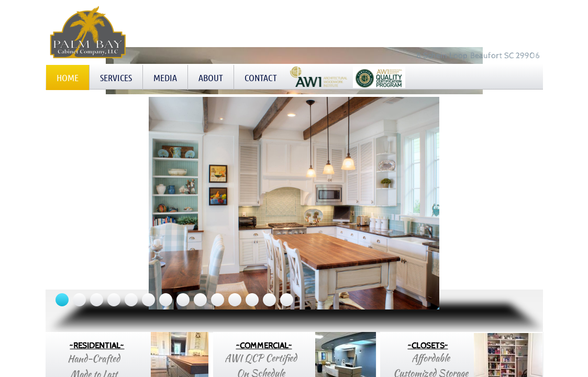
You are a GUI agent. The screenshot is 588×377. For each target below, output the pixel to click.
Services (116, 77)
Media (165, 77)
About (211, 77)
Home (68, 77)
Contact (261, 77)
